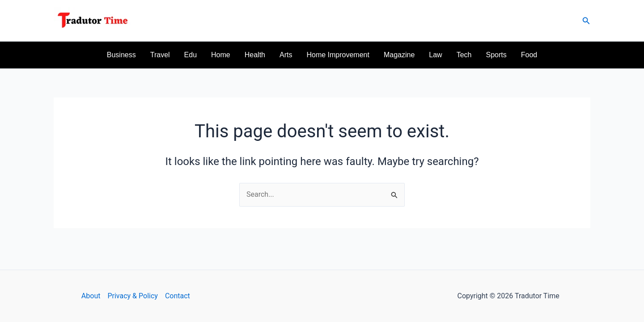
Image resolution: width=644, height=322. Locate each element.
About (91, 296)
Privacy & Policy (132, 296)
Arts (286, 55)
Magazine (399, 55)
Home (221, 55)
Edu (191, 55)
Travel (160, 55)
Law (435, 55)
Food (529, 55)
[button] (586, 21)
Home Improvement (338, 55)
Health (255, 55)
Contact (178, 296)
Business (121, 55)
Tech (464, 55)
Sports (496, 55)
